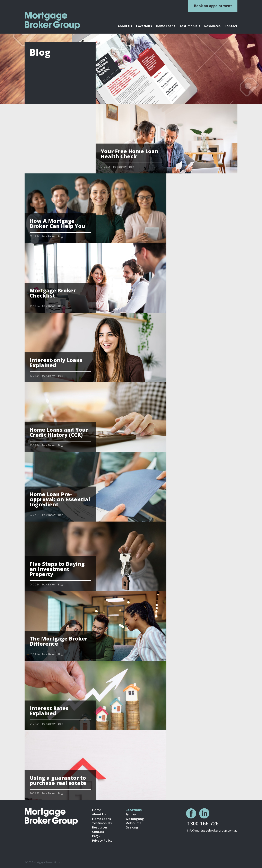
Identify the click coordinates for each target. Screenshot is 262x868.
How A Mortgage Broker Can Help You (57, 223)
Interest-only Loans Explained (56, 363)
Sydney (131, 814)
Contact (231, 26)
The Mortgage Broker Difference (59, 641)
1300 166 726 (203, 823)
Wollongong (135, 819)
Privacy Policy (102, 840)
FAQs (96, 836)
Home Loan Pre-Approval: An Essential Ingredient (60, 499)
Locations (144, 26)
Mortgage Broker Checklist (53, 293)
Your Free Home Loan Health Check (129, 154)
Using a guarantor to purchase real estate (58, 780)
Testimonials (190, 26)
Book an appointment (213, 6)
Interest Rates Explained (49, 711)
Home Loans (166, 26)
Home (97, 810)
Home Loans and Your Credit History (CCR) (59, 432)
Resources (212, 26)
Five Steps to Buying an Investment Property (57, 569)
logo (58, 21)
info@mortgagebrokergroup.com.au (212, 830)
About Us (125, 26)
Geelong (132, 827)
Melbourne (133, 823)
